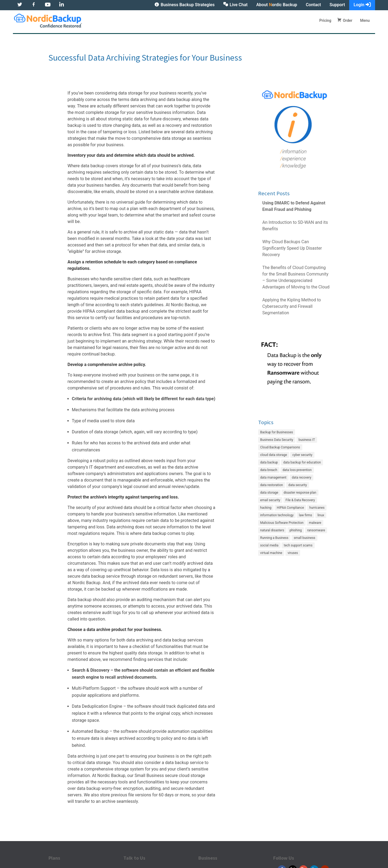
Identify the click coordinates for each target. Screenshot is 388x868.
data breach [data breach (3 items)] (269, 470)
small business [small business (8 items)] (304, 538)
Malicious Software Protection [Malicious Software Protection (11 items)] (282, 523)
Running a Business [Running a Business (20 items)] (274, 538)
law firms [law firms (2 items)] (305, 515)
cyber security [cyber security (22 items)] (302, 455)
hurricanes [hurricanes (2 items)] (317, 508)
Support (337, 5)
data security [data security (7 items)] (298, 485)
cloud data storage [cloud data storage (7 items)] (274, 455)
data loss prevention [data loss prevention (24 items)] (297, 470)
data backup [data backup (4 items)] (269, 462)
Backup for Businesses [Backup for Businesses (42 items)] (277, 432)
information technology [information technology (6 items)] (277, 515)
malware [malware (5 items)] (315, 523)
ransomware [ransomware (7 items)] (316, 530)
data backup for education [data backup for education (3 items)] (302, 462)
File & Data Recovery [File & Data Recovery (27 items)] (300, 500)
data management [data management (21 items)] (273, 477)
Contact (313, 5)
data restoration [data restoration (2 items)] (272, 485)
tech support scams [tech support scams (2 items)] (298, 545)
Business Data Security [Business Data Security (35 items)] (277, 440)
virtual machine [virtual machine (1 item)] (271, 553)
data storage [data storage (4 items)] (269, 493)
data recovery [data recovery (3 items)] (302, 477)
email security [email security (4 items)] (270, 500)
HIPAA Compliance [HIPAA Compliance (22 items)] (290, 508)
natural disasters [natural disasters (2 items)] (272, 530)
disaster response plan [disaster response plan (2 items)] (300, 493)
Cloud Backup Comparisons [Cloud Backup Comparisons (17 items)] (280, 447)
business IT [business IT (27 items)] (307, 440)
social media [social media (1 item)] (269, 545)
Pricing (325, 21)
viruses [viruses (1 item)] (293, 553)
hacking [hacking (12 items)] (266, 508)
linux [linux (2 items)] (321, 515)
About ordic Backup (277, 5)
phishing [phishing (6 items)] (296, 530)
